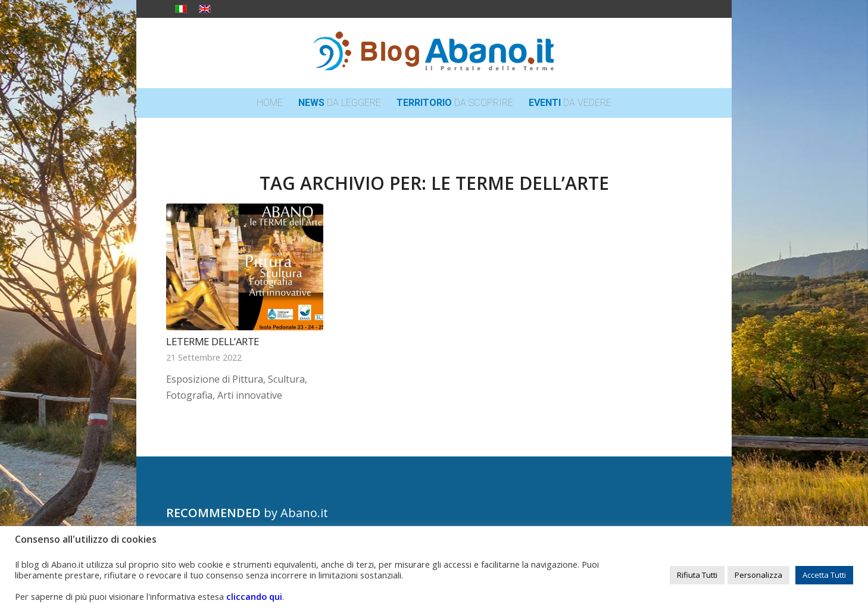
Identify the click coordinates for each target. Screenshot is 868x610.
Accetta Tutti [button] (824, 575)
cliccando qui (254, 596)
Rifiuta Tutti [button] (697, 575)
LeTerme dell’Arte (213, 341)
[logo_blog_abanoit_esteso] (434, 53)
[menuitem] (270, 103)
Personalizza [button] (758, 575)
